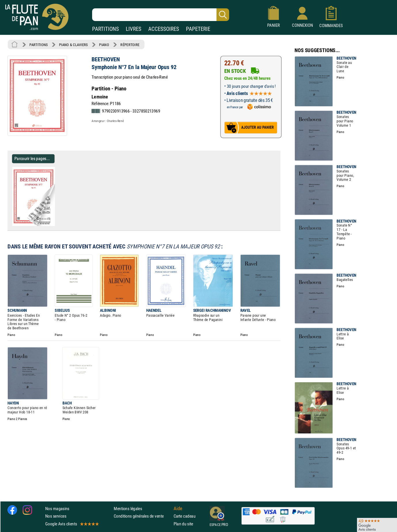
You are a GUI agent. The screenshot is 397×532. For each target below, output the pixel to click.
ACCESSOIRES (164, 29)
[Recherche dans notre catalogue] (161, 15)
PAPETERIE (198, 29)
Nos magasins (57, 509)
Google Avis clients (72, 524)
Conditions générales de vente (142, 516)
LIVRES (134, 29)
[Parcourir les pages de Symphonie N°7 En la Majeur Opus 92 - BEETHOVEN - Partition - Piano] (57, 225)
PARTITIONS (106, 29)
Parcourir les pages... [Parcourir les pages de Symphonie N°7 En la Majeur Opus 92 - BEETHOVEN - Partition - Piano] (32, 158)
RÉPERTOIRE (130, 45)
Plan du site (183, 524)
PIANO (104, 45)
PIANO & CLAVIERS (73, 45)
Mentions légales (128, 509)
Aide (178, 508)
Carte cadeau (185, 516)
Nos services (56, 516)
